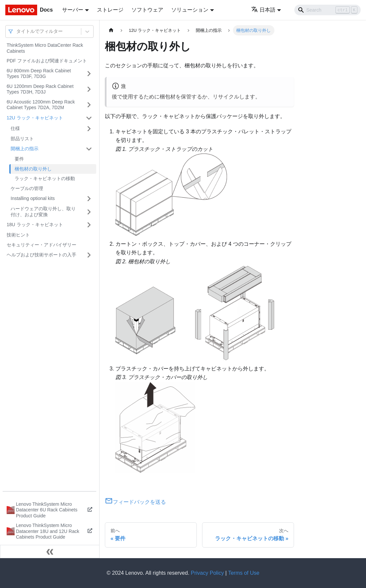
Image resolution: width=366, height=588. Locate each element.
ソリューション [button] (190, 10)
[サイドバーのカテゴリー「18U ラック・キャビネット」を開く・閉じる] (89, 225)
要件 (19, 159)
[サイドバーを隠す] (50, 552)
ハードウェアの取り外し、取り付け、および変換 (43, 212)
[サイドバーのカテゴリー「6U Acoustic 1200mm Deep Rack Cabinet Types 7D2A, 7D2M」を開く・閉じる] (89, 105)
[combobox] (17, 31)
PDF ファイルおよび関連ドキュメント (47, 61)
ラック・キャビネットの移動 (45, 178)
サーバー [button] (73, 10)
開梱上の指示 (25, 149)
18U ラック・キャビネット (35, 225)
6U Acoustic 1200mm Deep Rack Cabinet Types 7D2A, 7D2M (41, 105)
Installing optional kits (33, 198)
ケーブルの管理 (27, 188)
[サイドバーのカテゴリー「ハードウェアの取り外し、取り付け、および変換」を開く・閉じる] (89, 212)
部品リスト (22, 139)
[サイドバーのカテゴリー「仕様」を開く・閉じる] (89, 129)
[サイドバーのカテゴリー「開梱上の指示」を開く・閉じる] (89, 149)
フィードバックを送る (135, 502)
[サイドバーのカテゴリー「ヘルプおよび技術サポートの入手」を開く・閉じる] (89, 255)
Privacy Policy (207, 573)
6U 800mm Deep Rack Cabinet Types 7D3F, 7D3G (39, 74)
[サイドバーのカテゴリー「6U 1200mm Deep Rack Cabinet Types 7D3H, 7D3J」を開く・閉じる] (89, 89)
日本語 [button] (263, 10)
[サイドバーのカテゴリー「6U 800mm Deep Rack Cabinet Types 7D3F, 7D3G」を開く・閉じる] (89, 74)
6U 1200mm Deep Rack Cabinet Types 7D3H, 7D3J (40, 89)
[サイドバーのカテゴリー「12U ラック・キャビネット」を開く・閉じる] (89, 118)
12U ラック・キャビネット (35, 118)
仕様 (15, 128)
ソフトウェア (147, 10)
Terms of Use (244, 573)
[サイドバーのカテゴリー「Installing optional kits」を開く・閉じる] (89, 199)
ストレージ (110, 10)
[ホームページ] (111, 30)
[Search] (328, 10)
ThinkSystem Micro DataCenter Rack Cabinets (45, 48)
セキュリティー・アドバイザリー (41, 245)
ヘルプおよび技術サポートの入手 (41, 255)
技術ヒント (18, 235)
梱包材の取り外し (33, 169)
